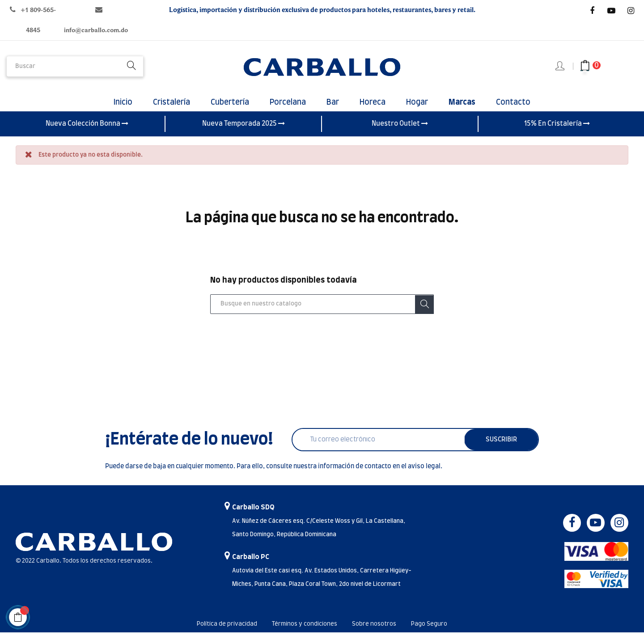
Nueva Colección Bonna (87, 136)
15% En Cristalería (557, 136)
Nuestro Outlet (400, 136)
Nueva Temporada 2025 (244, 136)
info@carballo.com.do (96, 30)
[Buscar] (322, 316)
